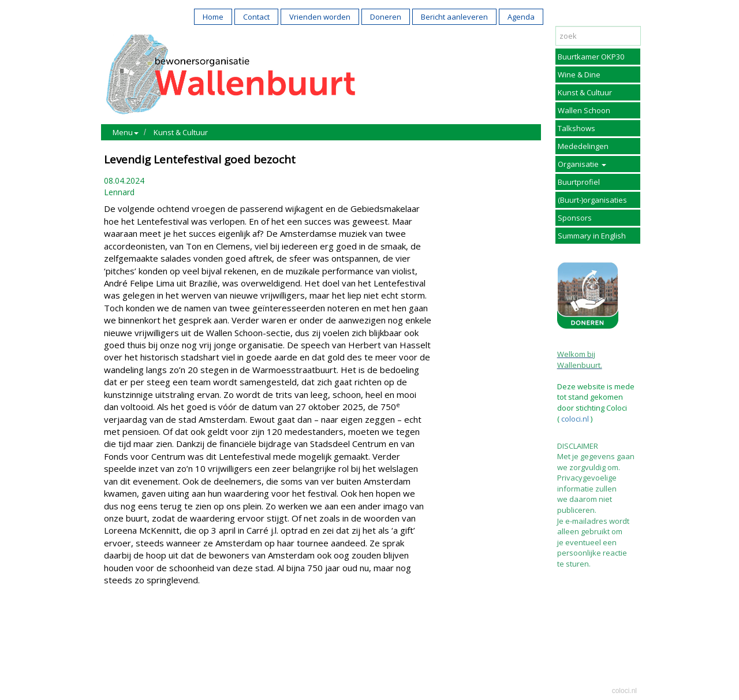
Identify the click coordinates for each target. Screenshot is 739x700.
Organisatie (582, 164)
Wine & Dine (579, 75)
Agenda (521, 17)
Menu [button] (126, 132)
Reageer (170, 630)
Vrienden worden (320, 17)
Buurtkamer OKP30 (591, 57)
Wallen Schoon (584, 110)
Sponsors (575, 218)
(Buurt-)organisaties (592, 200)
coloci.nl (574, 419)
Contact (256, 17)
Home (213, 17)
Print (115, 630)
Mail (139, 630)
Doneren (386, 17)
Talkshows (576, 128)
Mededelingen (583, 146)
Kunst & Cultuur (181, 132)
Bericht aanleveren (454, 17)
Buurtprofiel (579, 182)
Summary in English (592, 236)
